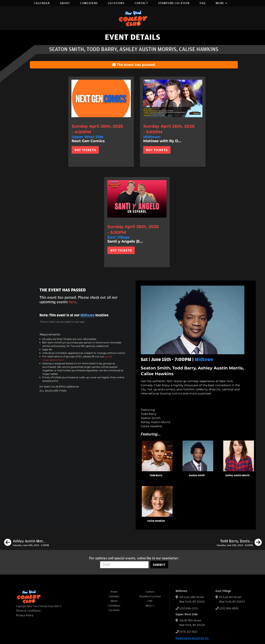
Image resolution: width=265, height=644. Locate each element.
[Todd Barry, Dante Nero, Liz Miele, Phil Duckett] (239, 543)
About (65, 3)
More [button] (221, 3)
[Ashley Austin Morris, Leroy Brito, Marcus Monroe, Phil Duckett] (26, 543)
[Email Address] (124, 565)
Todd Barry (156, 475)
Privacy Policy (25, 615)
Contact (141, 3)
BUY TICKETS (85, 150)
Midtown (87, 315)
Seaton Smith (197, 475)
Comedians (89, 3)
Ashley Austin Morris (237, 475)
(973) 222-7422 (188, 632)
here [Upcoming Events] (73, 302)
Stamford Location (174, 3)
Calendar (42, 3)
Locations (116, 3)
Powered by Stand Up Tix (192, 638)
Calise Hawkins (156, 521)
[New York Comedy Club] (133, 18)
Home (114, 592)
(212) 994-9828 (229, 608)
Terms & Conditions (28, 611)
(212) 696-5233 (188, 608)
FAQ (203, 3)
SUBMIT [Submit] (159, 565)
